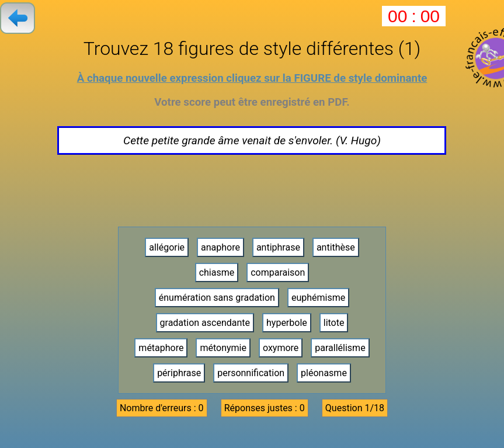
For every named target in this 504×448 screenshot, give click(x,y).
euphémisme (318, 298)
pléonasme (324, 373)
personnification (251, 373)
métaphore (161, 348)
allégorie (167, 247)
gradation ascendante (205, 323)
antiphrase (278, 247)
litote (334, 323)
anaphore (220, 247)
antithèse (336, 247)
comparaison (278, 272)
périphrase (179, 373)
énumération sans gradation (217, 298)
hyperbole (287, 323)
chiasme (217, 272)
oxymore (281, 348)
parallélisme (340, 348)
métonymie (223, 348)
